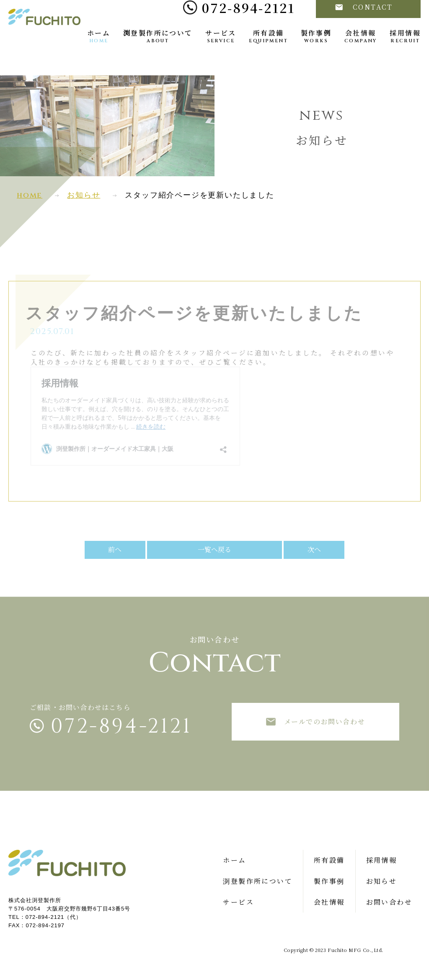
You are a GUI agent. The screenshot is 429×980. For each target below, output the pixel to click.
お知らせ (84, 195)
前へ (142, 549)
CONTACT (364, 24)
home (30, 195)
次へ (287, 549)
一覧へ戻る (214, 549)
